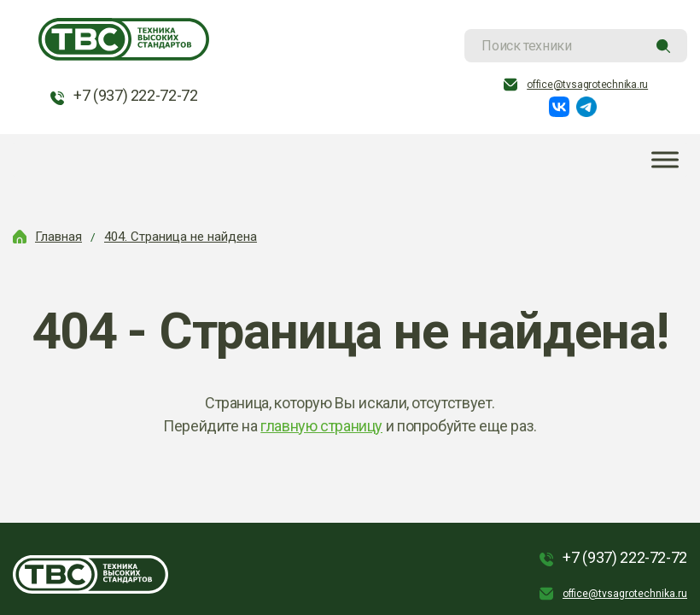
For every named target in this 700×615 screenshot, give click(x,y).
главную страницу (321, 426)
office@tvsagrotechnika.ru (587, 85)
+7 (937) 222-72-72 (136, 95)
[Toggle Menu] (665, 160)
